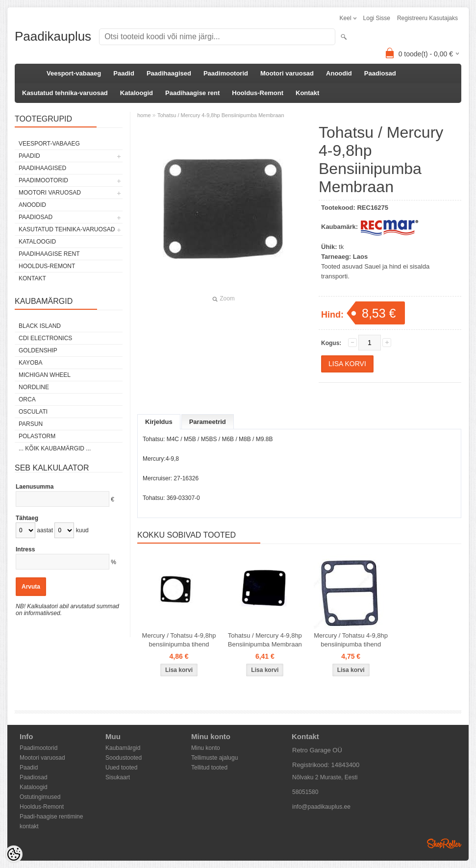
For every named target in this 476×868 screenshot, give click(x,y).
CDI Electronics (45, 338)
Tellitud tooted (209, 768)
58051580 (305, 792)
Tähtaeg (27, 518)
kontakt (29, 826)
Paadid (124, 73)
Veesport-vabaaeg (74, 73)
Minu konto (206, 748)
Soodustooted (124, 758)
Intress (25, 549)
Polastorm (37, 436)
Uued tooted (121, 768)
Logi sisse (377, 18)
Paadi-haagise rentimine (51, 817)
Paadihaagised (169, 73)
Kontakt (307, 93)
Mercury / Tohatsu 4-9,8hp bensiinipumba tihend (179, 640)
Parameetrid (208, 422)
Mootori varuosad (287, 73)
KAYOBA (30, 363)
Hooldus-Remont (258, 93)
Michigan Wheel (45, 375)
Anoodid (339, 73)
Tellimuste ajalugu (214, 758)
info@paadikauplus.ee (321, 807)
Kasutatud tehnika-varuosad (65, 93)
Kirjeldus (159, 422)
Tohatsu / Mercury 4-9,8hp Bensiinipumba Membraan (221, 115)
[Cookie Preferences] (14, 854)
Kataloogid (137, 93)
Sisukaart (118, 777)
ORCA (27, 399)
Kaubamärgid (123, 748)
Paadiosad (380, 73)
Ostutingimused (40, 797)
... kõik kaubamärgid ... (55, 448)
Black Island (40, 326)
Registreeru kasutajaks (427, 18)
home (144, 115)
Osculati (33, 412)
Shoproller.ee (444, 843)
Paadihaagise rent (192, 93)
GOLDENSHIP (38, 350)
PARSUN (31, 424)
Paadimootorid (226, 73)
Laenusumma (35, 487)
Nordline (34, 387)
